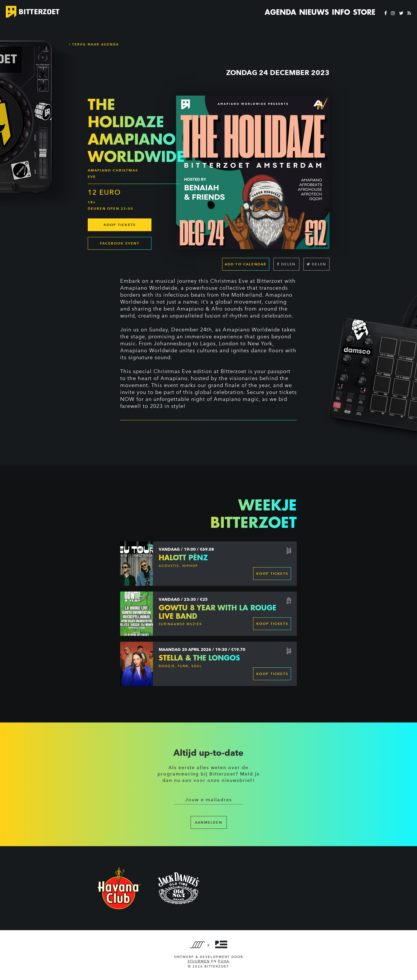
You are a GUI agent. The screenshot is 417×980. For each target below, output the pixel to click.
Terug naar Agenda (94, 44)
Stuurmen (199, 961)
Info (341, 12)
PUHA (224, 961)
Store (364, 12)
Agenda (280, 12)
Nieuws (314, 12)
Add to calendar (246, 264)
